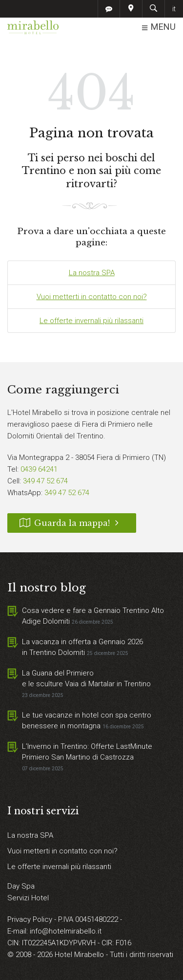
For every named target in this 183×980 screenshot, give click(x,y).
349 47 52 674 (45, 481)
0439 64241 (39, 469)
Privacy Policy (31, 919)
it (174, 9)
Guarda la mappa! (72, 523)
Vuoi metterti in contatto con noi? (92, 297)
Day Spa (21, 886)
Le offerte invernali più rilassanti (91, 321)
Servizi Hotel (28, 898)
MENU (158, 27)
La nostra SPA (92, 273)
